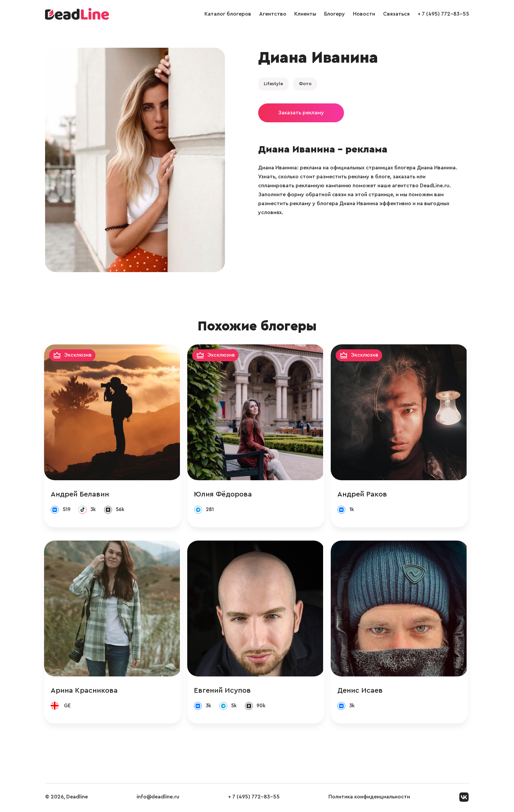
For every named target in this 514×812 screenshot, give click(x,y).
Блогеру (335, 14)
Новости (364, 14)
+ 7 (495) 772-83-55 (443, 14)
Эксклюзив (79, 355)
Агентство (273, 14)
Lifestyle (273, 84)
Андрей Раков (364, 494)
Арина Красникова (85, 691)
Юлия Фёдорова (225, 494)
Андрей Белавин (81, 494)
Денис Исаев (362, 691)
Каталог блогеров (228, 14)
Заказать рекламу (301, 113)
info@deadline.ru (158, 798)
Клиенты (305, 14)
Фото (305, 84)
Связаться (396, 14)
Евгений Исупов (224, 691)
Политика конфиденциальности (369, 798)
